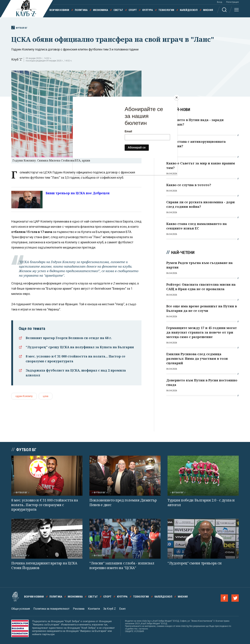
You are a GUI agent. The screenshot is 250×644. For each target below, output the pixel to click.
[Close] (177, 97)
